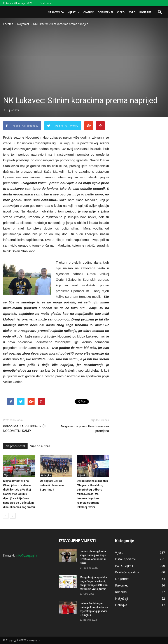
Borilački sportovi (127, 572)
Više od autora (40, 446)
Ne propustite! (15, 446)
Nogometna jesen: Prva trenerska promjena (85, 429)
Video (121, 12)
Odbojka (46, 475)
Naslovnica (56, 12)
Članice (88, 12)
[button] (160, 12)
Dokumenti (105, 12)
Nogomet (122, 579)
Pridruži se (46, 3)
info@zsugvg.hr (27, 555)
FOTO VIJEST (124, 566)
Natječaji (121, 598)
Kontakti (146, 12)
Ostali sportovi (125, 559)
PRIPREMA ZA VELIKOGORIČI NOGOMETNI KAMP (24, 429)
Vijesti (74, 12)
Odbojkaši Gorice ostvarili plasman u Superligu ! (52, 485)
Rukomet (122, 585)
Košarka (121, 592)
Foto (132, 12)
